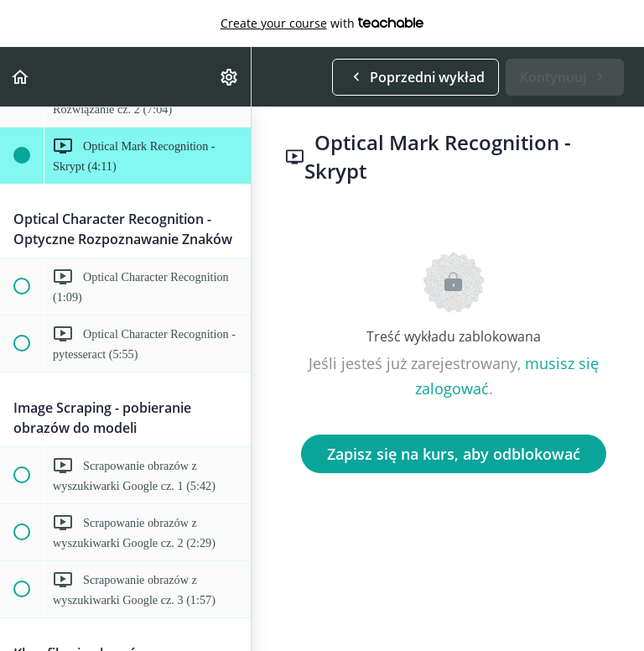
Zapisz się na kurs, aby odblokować (454, 454)
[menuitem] (230, 77)
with (322, 23)
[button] (21, 77)
